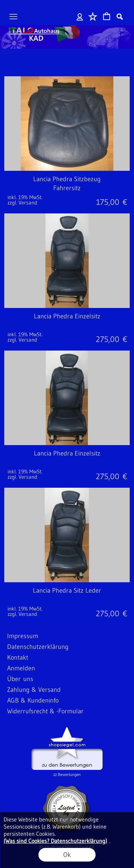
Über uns (20, 679)
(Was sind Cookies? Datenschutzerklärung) (55, 841)
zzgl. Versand (22, 202)
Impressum (23, 636)
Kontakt (18, 657)
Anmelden (80, 16)
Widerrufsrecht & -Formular (45, 711)
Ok (67, 855)
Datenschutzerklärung (38, 647)
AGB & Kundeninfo (33, 700)
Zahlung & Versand (34, 690)
